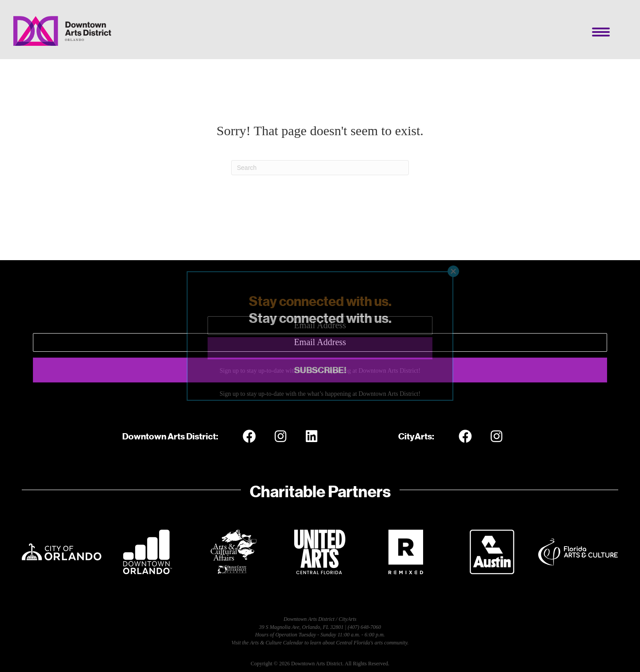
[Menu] (601, 32)
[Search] (320, 168)
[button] (320, 370)
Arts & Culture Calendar (276, 643)
